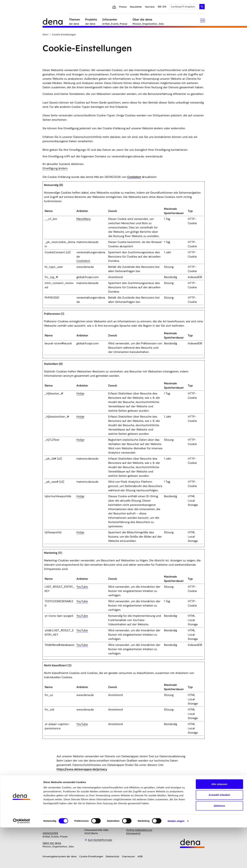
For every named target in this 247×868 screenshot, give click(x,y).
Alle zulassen (219, 825)
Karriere (150, 7)
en (165, 7)
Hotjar (80, 393)
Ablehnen (219, 846)
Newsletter (136, 7)
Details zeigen (176, 861)
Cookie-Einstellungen (63, 35)
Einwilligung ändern (55, 168)
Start (45, 35)
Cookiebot (134, 177)
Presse (123, 7)
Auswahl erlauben (219, 836)
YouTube (82, 587)
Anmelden (102, 800)
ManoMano (84, 219)
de (159, 7)
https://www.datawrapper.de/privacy (82, 769)
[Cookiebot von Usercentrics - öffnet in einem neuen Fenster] (21, 862)
